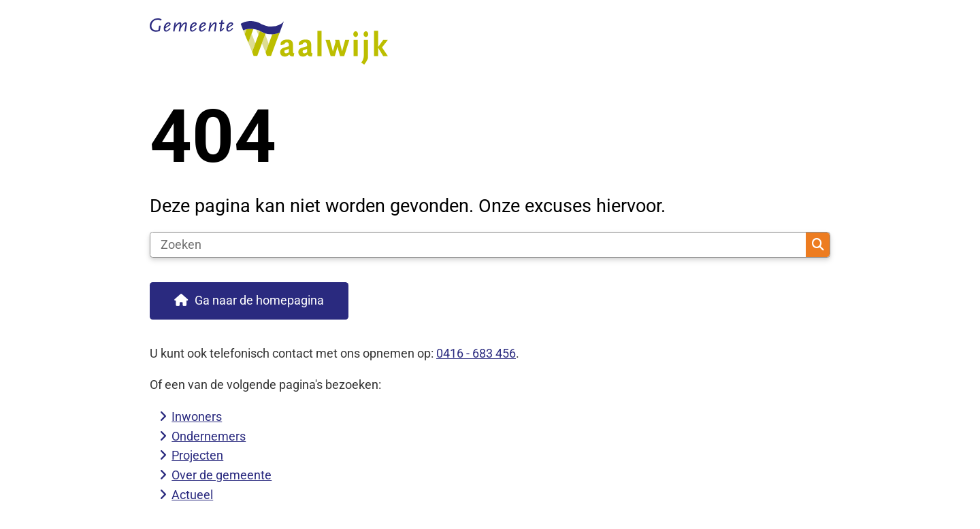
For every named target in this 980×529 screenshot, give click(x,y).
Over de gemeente (222, 475)
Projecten (197, 455)
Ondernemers (209, 436)
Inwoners (197, 416)
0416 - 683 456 (476, 353)
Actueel (192, 495)
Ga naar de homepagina (259, 300)
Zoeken (818, 245)
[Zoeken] (478, 245)
